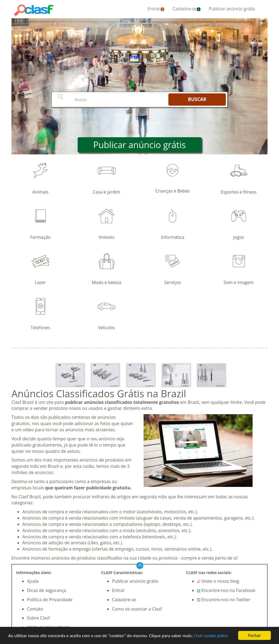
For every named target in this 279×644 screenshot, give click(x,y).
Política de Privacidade (50, 600)
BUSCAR (197, 99)
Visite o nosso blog (218, 581)
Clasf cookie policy (211, 636)
